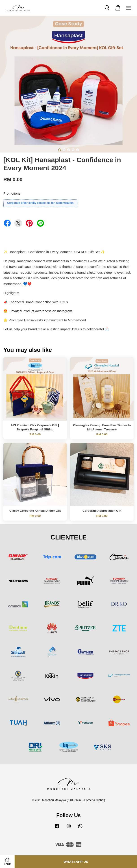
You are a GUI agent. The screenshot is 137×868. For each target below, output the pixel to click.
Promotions (12, 193)
